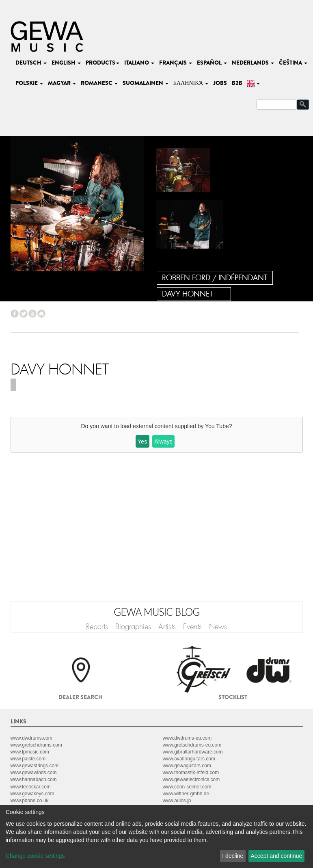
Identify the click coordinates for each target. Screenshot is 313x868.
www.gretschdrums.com (36, 745)
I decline (233, 856)
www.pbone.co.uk (30, 801)
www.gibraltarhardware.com (193, 752)
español (212, 63)
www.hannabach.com (34, 779)
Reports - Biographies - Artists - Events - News (156, 627)
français (176, 63)
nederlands (253, 63)
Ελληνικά (191, 83)
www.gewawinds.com (34, 773)
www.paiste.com (28, 759)
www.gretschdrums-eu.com (192, 745)
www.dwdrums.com (31, 738)
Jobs (220, 83)
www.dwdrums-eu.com (187, 738)
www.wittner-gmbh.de (186, 794)
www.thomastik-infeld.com (191, 773)
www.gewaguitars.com (187, 766)
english (66, 63)
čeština (293, 63)
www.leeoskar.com (31, 787)
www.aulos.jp (177, 801)
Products (103, 63)
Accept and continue (277, 856)
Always (163, 442)
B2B (237, 83)
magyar (62, 83)
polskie (29, 83)
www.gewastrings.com (35, 766)
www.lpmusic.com (30, 752)
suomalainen (146, 83)
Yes (142, 442)
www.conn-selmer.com (187, 787)
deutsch (31, 63)
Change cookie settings (35, 856)
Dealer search (81, 697)
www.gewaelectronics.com (191, 779)
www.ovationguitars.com (189, 759)
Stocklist (233, 697)
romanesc (99, 83)
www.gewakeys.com (32, 794)
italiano (139, 63)
